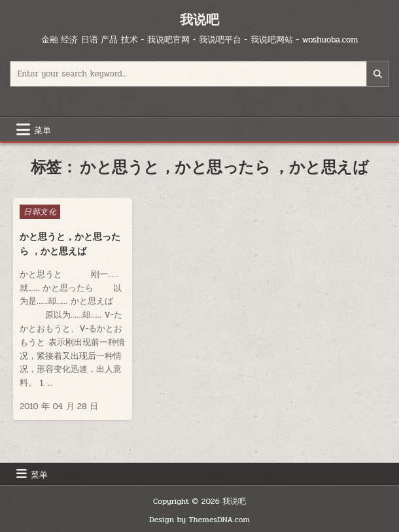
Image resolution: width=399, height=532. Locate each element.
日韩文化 (40, 212)
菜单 (43, 129)
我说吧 (199, 19)
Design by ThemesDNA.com (199, 520)
